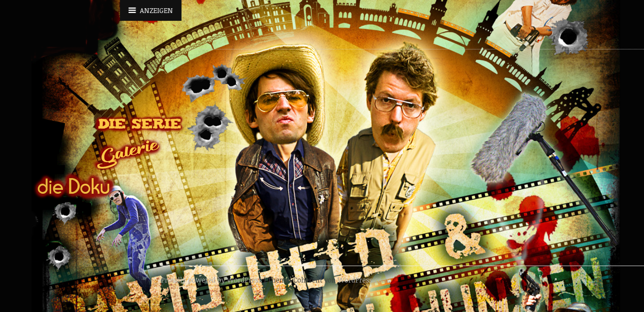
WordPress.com (363, 280)
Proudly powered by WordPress (212, 280)
